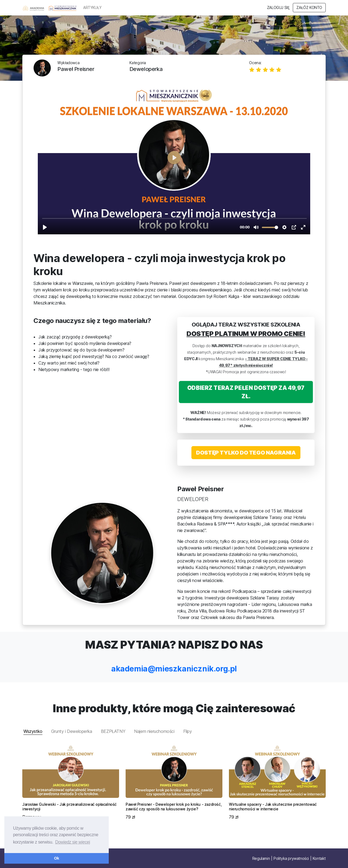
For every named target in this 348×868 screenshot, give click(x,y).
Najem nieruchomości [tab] (154, 731)
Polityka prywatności (291, 858)
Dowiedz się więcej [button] (73, 842)
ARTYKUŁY (92, 8)
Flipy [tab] (188, 731)
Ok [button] (57, 858)
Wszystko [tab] (33, 731)
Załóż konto (309, 8)
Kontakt (319, 858)
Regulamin (261, 858)
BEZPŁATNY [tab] (113, 731)
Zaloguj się (278, 8)
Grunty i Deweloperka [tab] (72, 731)
